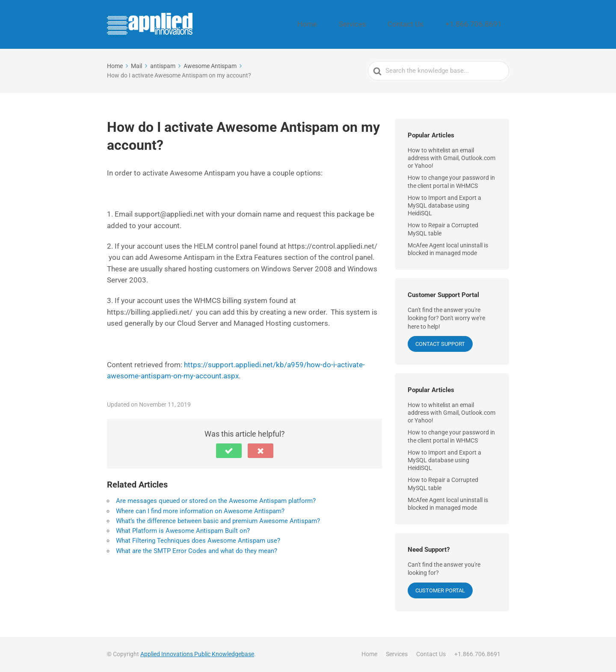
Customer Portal (440, 590)
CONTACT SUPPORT (440, 344)
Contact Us (429, 24)
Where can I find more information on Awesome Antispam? (200, 511)
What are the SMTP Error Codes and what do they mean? (197, 551)
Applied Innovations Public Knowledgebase (197, 654)
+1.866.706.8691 (482, 24)
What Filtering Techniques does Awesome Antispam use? (198, 541)
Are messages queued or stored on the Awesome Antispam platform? (216, 501)
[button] (229, 451)
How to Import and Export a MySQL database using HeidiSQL (444, 205)
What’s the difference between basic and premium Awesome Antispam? (218, 521)
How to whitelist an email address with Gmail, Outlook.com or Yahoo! (452, 158)
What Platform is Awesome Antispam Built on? (183, 531)
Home (353, 24)
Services (387, 24)
